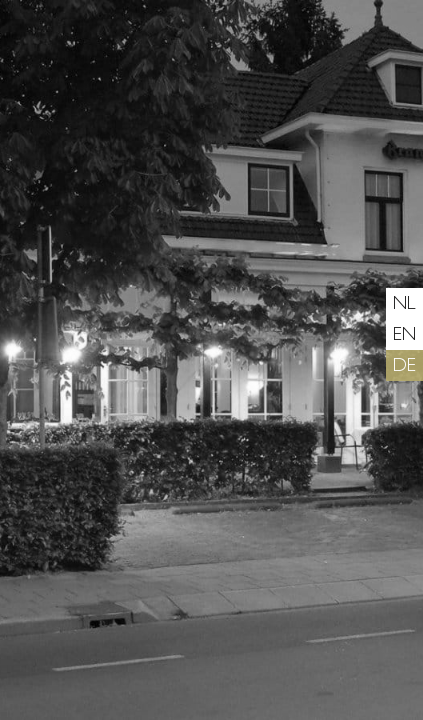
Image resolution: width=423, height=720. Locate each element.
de (404, 367)
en (404, 336)
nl (404, 305)
